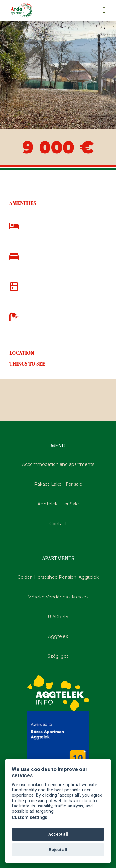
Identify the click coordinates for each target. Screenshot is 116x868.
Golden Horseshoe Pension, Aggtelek (58, 577)
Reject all (58, 850)
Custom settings (30, 818)
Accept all (58, 834)
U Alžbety (58, 617)
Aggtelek (58, 636)
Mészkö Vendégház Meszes (58, 597)
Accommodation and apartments (58, 464)
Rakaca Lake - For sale (58, 484)
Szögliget (58, 656)
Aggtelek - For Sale (58, 504)
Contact (58, 524)
